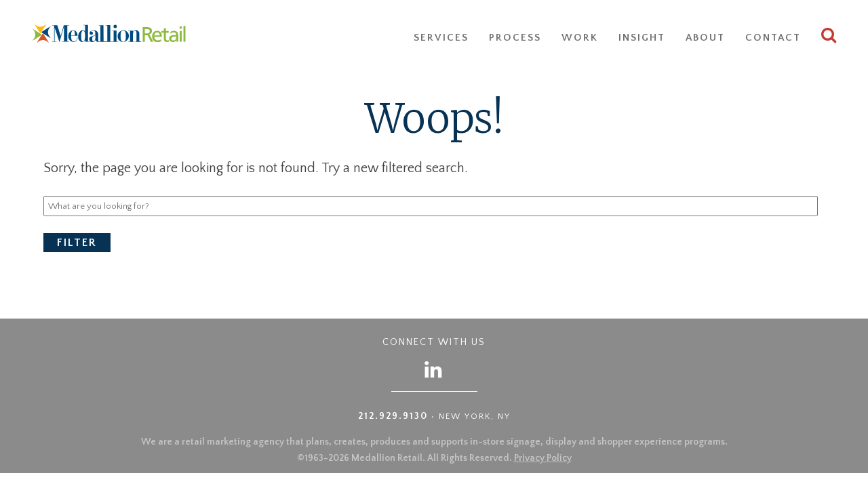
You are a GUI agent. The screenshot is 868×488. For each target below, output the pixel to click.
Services (441, 38)
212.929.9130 (393, 416)
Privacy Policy (543, 458)
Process (515, 38)
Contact (773, 38)
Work (580, 38)
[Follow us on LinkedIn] (434, 369)
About (705, 38)
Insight (642, 38)
